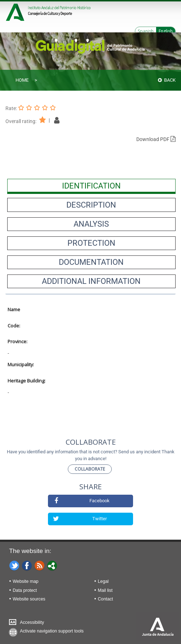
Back (167, 80)
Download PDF (156, 139)
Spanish (146, 31)
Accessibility (32, 622)
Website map (25, 581)
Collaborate (90, 469)
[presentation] (91, 186)
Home (22, 80)
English (166, 31)
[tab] (91, 186)
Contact (105, 599)
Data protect (25, 590)
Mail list (105, 590)
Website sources (29, 599)
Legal (103, 581)
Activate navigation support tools (52, 631)
